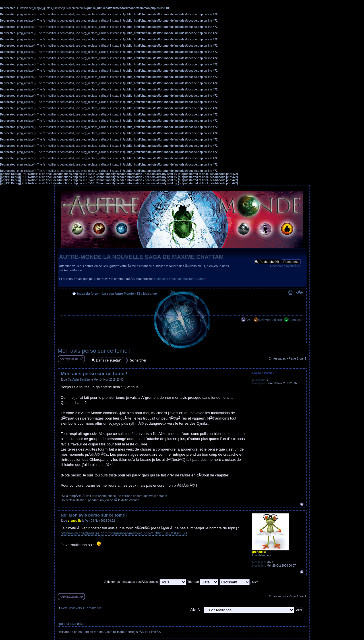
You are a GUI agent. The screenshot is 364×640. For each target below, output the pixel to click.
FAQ (249, 320)
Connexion (296, 320)
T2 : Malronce (147, 294)
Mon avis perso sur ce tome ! (94, 351)
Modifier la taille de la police (299, 292)
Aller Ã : (196, 610)
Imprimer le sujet (291, 292)
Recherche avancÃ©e (285, 266)
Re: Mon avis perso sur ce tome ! (94, 515)
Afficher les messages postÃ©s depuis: (145, 582)
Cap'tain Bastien (79, 380)
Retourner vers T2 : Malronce (81, 608)
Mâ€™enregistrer (270, 320)
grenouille (75, 521)
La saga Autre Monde (118, 294)
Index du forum (88, 294)
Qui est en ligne (71, 624)
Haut (302, 504)
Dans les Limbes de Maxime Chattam (180, 279)
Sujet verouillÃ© (71, 359)
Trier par (203, 582)
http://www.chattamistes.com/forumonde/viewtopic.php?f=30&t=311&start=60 (124, 533)
